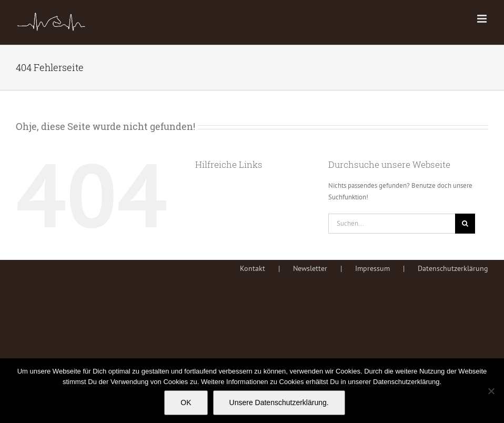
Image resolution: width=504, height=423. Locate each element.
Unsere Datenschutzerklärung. (279, 402)
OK (186, 402)
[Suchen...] (392, 224)
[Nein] (491, 391)
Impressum (372, 268)
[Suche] (465, 224)
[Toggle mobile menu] (483, 19)
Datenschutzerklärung (453, 268)
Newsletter (310, 268)
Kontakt (253, 268)
